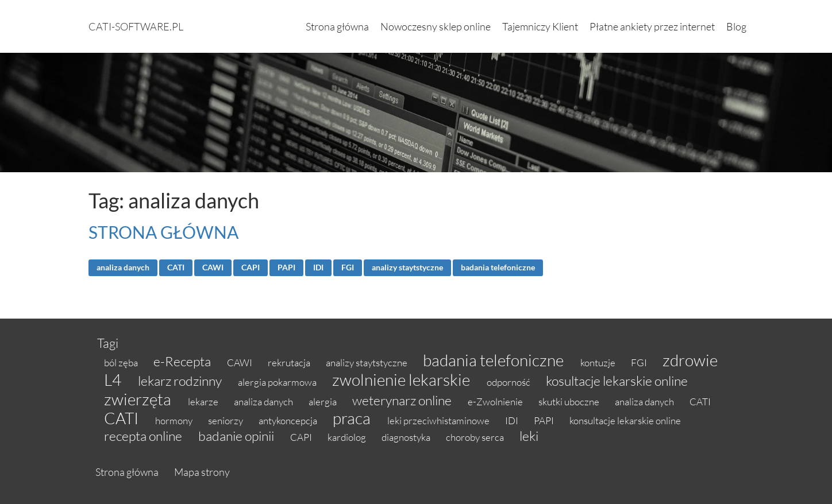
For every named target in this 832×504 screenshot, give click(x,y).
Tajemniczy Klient (540, 26)
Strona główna (337, 26)
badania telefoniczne (498, 267)
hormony (175, 420)
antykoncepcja (289, 420)
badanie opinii (237, 436)
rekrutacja (290, 363)
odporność (509, 382)
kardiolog (348, 437)
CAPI (251, 267)
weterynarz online (403, 400)
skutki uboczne (570, 402)
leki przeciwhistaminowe (439, 420)
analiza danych (123, 267)
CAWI (213, 267)
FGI (348, 267)
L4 (114, 379)
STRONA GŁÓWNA (163, 232)
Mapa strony (202, 472)
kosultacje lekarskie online (617, 381)
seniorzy (226, 420)
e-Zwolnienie (496, 402)
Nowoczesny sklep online (436, 26)
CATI (176, 267)
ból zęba (122, 363)
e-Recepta (183, 361)
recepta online (144, 436)
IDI (318, 267)
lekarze (204, 402)
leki (529, 436)
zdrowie (690, 360)
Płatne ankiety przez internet (652, 26)
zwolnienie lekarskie (402, 379)
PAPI (286, 267)
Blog (736, 26)
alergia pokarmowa (278, 382)
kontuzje (599, 363)
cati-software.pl (136, 26)
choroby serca (476, 437)
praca (353, 418)
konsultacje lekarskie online (625, 420)
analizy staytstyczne (407, 267)
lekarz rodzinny (181, 381)
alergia (323, 402)
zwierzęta (139, 399)
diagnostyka (407, 437)
